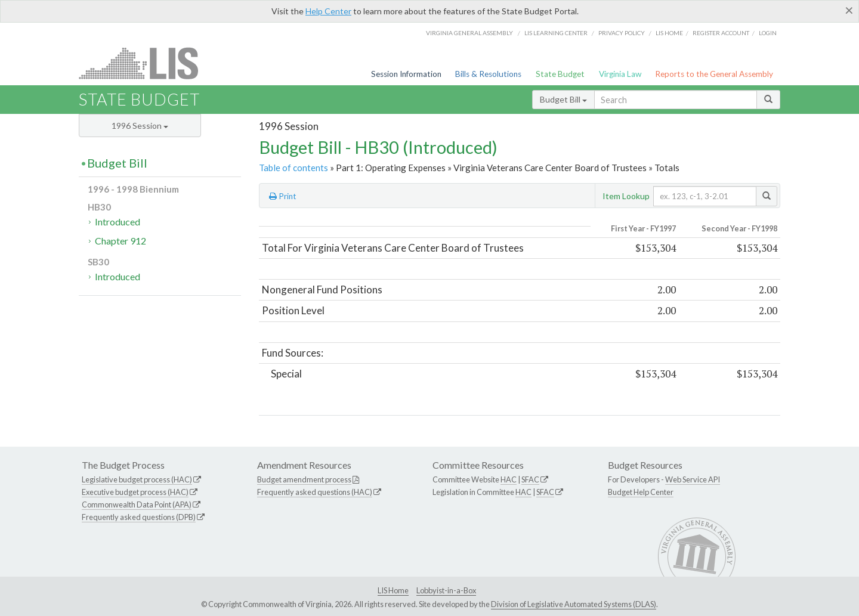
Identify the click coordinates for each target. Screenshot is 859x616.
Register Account (721, 33)
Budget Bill (563, 99)
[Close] (849, 10)
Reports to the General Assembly (714, 74)
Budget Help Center (641, 492)
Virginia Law (620, 74)
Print (283, 196)
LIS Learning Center (556, 33)
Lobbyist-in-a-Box (446, 590)
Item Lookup (626, 196)
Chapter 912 (120, 241)
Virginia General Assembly (469, 33)
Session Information (406, 74)
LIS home (669, 33)
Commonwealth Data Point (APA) (137, 504)
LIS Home (393, 590)
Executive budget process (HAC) (135, 492)
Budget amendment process (304, 479)
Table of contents (293, 168)
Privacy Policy (622, 33)
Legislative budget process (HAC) (137, 479)
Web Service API (693, 479)
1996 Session (140, 126)
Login (768, 33)
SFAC (530, 479)
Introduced (118, 222)
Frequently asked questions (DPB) (139, 517)
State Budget (560, 74)
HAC (509, 479)
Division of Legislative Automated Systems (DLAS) (574, 604)
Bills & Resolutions (488, 74)
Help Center (328, 11)
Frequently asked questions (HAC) (315, 492)
